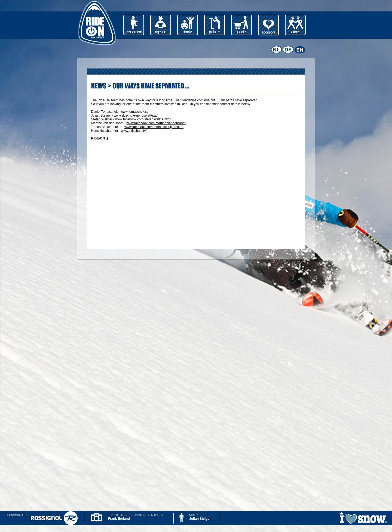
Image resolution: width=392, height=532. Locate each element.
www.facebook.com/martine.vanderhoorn (156, 123)
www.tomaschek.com (136, 112)
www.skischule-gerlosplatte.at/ (136, 115)
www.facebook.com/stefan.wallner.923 (143, 119)
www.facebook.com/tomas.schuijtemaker (154, 127)
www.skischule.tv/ (134, 131)
